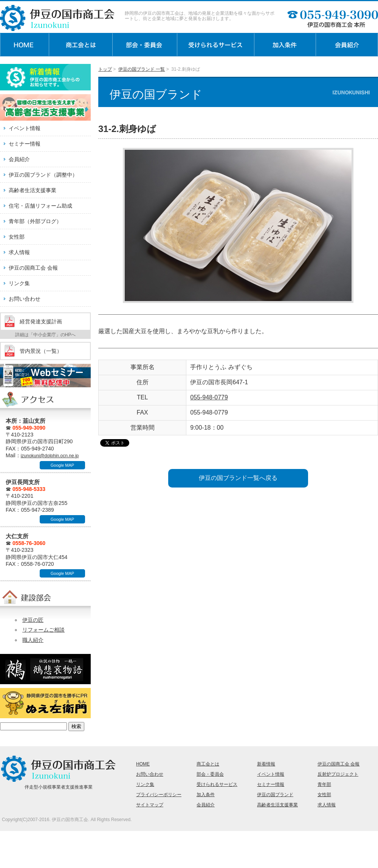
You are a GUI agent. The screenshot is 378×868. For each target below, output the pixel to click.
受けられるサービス (217, 784)
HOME (143, 764)
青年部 (324, 784)
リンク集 (19, 283)
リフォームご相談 (43, 630)
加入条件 (206, 795)
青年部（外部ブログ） (35, 221)
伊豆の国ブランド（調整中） (43, 175)
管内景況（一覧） (41, 351)
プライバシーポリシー (159, 795)
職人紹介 (33, 640)
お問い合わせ (25, 299)
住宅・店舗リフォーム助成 (40, 206)
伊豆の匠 (33, 620)
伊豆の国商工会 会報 (33, 268)
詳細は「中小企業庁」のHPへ (46, 335)
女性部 (17, 237)
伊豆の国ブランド (275, 795)
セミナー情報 (25, 144)
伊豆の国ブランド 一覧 (142, 69)
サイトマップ (150, 805)
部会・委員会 (210, 774)
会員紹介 (19, 159)
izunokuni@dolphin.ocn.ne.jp (50, 456)
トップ (105, 69)
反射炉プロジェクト (338, 774)
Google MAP (62, 465)
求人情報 (19, 252)
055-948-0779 (209, 397)
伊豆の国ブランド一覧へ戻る (238, 478)
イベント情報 (25, 128)
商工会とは (208, 764)
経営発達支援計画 (41, 321)
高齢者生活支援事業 (33, 190)
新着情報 (266, 764)
